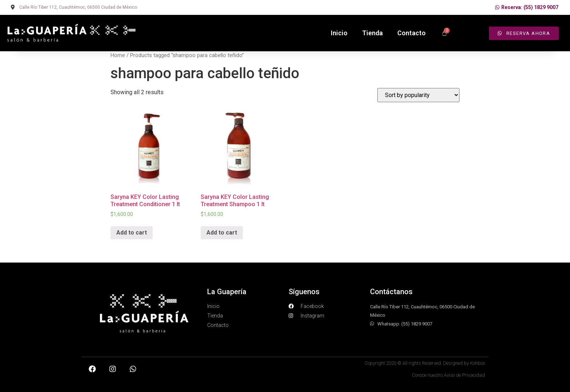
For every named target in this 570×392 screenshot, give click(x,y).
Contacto (412, 33)
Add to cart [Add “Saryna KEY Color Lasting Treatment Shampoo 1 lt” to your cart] (222, 233)
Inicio (339, 33)
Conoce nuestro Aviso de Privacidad (448, 375)
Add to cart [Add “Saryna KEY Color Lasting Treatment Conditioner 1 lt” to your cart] (132, 233)
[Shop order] (418, 95)
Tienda (372, 33)
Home (118, 55)
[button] (524, 33)
